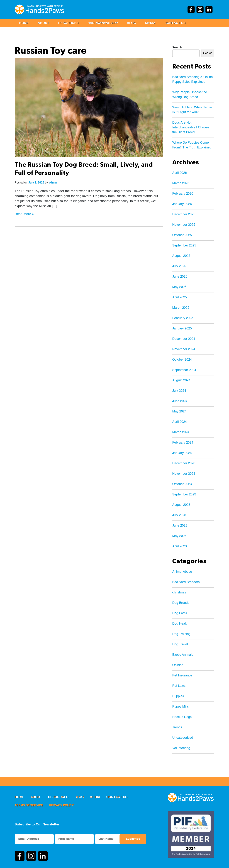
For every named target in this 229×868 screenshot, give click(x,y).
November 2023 (184, 474)
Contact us (175, 23)
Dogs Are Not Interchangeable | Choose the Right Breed (191, 128)
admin (53, 183)
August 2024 (181, 380)
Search (177, 47)
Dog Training (181, 634)
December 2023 (184, 463)
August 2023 (181, 505)
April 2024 (180, 422)
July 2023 (179, 515)
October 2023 (182, 484)
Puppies (178, 696)
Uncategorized (183, 738)
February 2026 (183, 194)
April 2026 (180, 173)
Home (24, 23)
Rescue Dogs (182, 717)
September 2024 (184, 370)
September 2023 (184, 495)
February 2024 (183, 443)
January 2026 (182, 204)
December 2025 (184, 214)
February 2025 (183, 318)
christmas (179, 593)
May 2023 (179, 536)
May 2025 (179, 287)
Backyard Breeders (186, 582)
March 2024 (181, 432)
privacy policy (61, 806)
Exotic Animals (183, 655)
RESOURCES (68, 23)
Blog (131, 23)
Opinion (178, 665)
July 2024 (179, 391)
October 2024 (182, 360)
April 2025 (180, 297)
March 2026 (181, 183)
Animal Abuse (182, 572)
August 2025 (181, 256)
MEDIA (150, 23)
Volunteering (181, 748)
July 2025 (179, 266)
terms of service (29, 806)
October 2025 (182, 235)
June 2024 (180, 401)
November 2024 (184, 349)
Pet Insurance (182, 676)
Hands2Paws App (103, 23)
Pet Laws (179, 686)
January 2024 (182, 453)
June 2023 (180, 526)
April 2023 (180, 546)
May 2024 (179, 412)
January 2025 (182, 329)
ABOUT (43, 23)
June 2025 (180, 277)
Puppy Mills (181, 707)
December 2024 (184, 339)
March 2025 (181, 308)
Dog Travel (180, 644)
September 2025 (184, 246)
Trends (177, 727)
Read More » (24, 214)
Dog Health (180, 624)
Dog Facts (180, 613)
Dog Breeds (181, 603)
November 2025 (184, 225)
